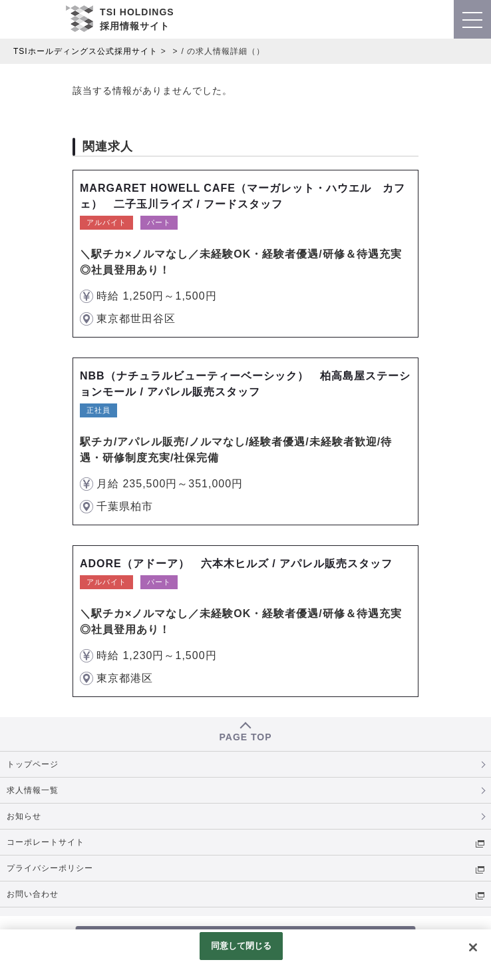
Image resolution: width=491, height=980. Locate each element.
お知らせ (24, 816)
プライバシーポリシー (50, 868)
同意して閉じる (242, 946)
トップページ (33, 764)
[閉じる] (473, 947)
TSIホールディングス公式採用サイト (85, 51)
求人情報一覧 (33, 790)
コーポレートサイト (46, 842)
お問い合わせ (33, 894)
